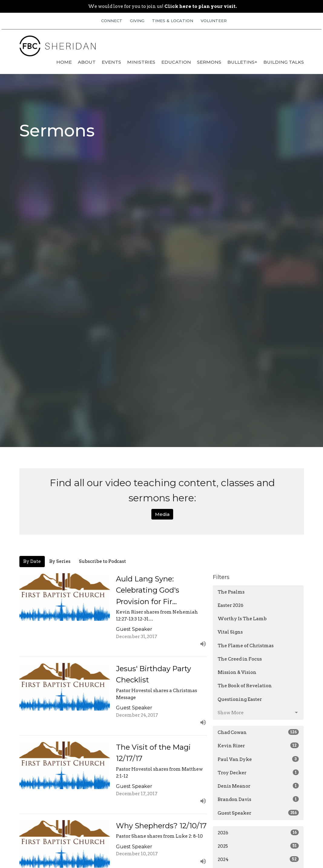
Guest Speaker (258, 813)
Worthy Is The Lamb (242, 619)
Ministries (141, 62)
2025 (258, 846)
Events (111, 62)
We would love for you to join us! (162, 6)
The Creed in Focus (240, 659)
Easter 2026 (231, 605)
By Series (60, 561)
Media (162, 514)
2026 (258, 833)
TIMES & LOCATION (173, 21)
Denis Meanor (258, 786)
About (87, 62)
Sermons (209, 62)
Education (176, 62)
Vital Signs (230, 632)
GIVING (137, 21)
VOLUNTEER (214, 21)
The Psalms (231, 592)
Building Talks (284, 62)
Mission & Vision (237, 672)
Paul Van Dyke (258, 759)
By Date (32, 561)
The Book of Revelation (245, 686)
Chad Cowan (258, 732)
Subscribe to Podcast (102, 561)
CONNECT (112, 21)
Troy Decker (258, 772)
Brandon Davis (258, 799)
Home (64, 62)
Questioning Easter (240, 699)
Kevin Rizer (258, 745)
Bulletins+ (242, 62)
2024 (258, 859)
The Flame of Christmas (246, 646)
